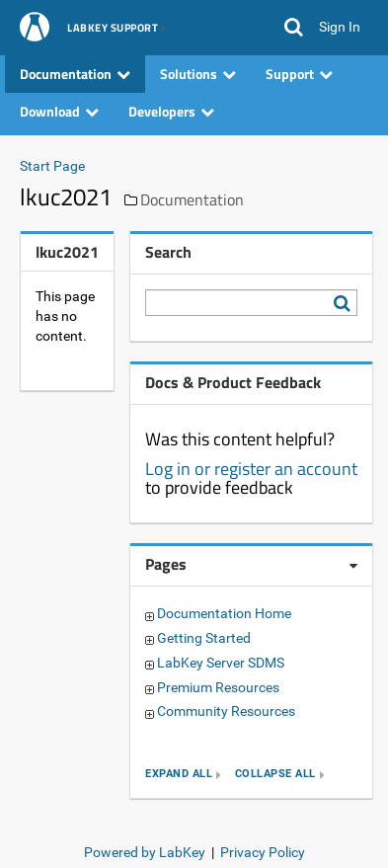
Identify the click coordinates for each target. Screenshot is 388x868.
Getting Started (204, 638)
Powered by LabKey (145, 852)
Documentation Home (224, 613)
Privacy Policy (263, 852)
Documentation (75, 74)
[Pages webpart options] (353, 566)
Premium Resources (218, 687)
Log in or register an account (251, 469)
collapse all (275, 775)
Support (299, 74)
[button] (294, 28)
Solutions (198, 74)
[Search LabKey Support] (346, 303)
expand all (179, 775)
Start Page (52, 166)
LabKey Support (113, 29)
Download (59, 111)
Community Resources (226, 711)
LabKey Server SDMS (221, 663)
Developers (171, 111)
